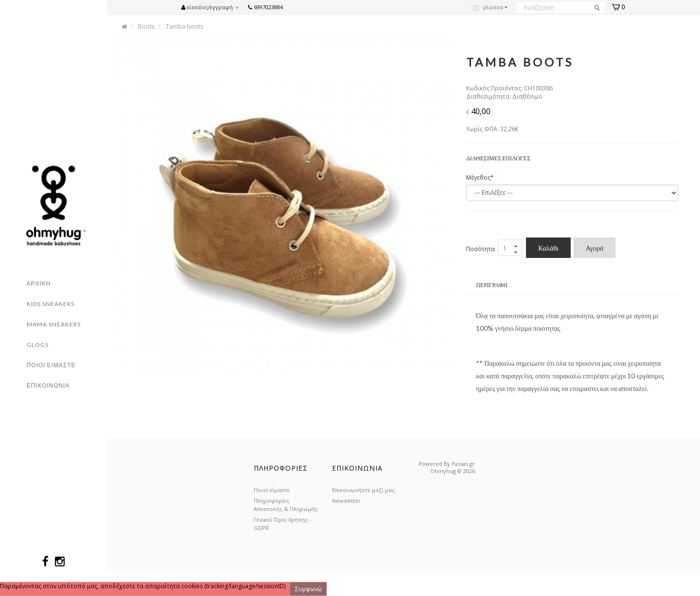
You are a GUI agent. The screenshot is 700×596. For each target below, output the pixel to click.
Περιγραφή (492, 285)
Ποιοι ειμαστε (51, 365)
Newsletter (346, 501)
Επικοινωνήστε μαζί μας (363, 490)
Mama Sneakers (54, 324)
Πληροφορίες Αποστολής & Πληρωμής (286, 505)
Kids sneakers (51, 304)
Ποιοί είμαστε (272, 490)
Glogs (38, 345)
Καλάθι (548, 248)
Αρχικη (39, 283)
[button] (213, 7)
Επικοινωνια (48, 385)
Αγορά (595, 248)
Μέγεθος (478, 178)
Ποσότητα (481, 249)
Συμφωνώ (308, 589)
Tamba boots (184, 26)
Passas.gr (463, 464)
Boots (146, 26)
